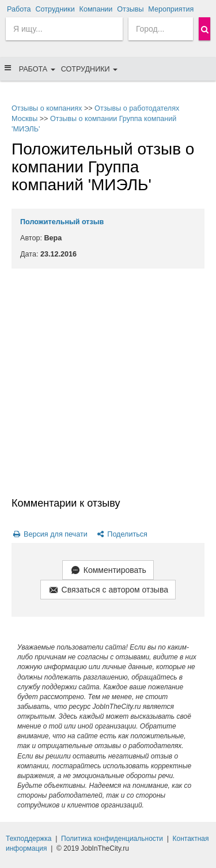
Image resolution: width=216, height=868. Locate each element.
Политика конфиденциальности (112, 839)
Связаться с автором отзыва (108, 590)
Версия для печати (50, 534)
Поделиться (121, 534)
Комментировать (108, 571)
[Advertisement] (108, 382)
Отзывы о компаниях (47, 108)
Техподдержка (29, 839)
